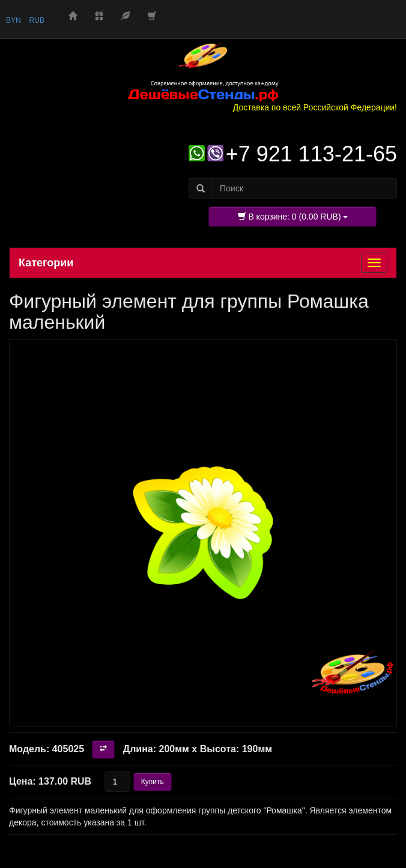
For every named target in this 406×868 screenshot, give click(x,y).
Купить (153, 782)
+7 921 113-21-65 (311, 154)
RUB (37, 20)
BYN (14, 20)
